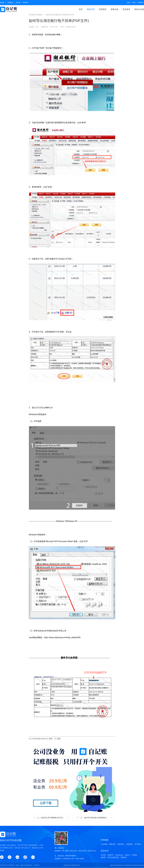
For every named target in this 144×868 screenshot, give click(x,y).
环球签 (134, 855)
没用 (57, 739)
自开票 (18, 3)
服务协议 (121, 844)
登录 (134, 3)
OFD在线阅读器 (113, 857)
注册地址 (10, 3)
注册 (128, 3)
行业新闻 (104, 844)
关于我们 (138, 844)
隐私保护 (113, 844)
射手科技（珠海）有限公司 (17, 865)
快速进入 (141, 3)
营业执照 (66, 865)
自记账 (2, 3)
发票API (25, 3)
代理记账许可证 (75, 865)
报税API (124, 857)
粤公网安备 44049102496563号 (134, 865)
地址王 (128, 855)
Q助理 (103, 857)
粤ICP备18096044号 (117, 865)
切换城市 (129, 844)
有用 (49, 739)
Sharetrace (119, 855)
